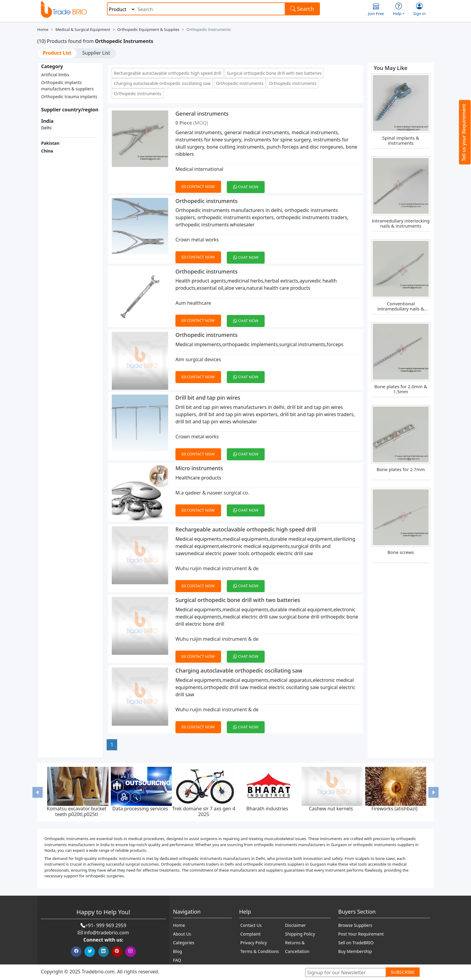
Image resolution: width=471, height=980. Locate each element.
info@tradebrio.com (106, 933)
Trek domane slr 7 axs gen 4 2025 (204, 811)
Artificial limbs (55, 75)
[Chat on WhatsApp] (248, 183)
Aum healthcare (193, 303)
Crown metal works (197, 240)
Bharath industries (267, 809)
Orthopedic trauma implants (69, 97)
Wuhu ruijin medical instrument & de (217, 568)
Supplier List (96, 53)
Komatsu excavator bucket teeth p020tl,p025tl (76, 811)
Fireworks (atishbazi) (395, 809)
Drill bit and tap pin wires (208, 398)
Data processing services (140, 809)
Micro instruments (199, 468)
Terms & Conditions (260, 951)
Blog (178, 951)
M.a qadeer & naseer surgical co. (212, 493)
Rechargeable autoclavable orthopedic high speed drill (168, 73)
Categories (184, 943)
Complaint (251, 934)
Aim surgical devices (198, 359)
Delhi (46, 128)
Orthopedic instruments (240, 83)
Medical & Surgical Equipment (83, 29)
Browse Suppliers (355, 925)
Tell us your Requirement (464, 133)
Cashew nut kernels (331, 809)
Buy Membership (355, 951)
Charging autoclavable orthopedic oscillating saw (162, 83)
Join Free (376, 9)
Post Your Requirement (361, 934)
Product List (57, 53)
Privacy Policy (254, 943)
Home (43, 29)
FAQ (177, 960)
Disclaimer (295, 925)
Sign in (419, 9)
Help (399, 9)
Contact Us (251, 925)
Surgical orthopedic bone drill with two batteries (274, 73)
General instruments (202, 113)
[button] (38, 792)
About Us (182, 934)
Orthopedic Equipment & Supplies (148, 29)
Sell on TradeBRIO (356, 943)
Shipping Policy (300, 934)
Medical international (199, 169)
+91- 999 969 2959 (106, 925)
